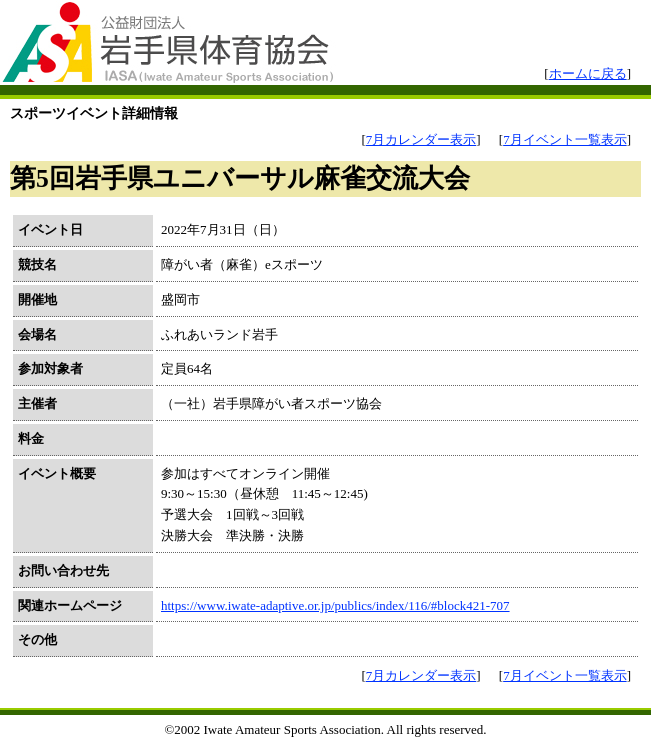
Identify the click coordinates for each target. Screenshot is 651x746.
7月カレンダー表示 (421, 139)
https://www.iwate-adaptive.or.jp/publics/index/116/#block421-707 (335, 605)
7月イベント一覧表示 (565, 139)
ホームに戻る (588, 73)
